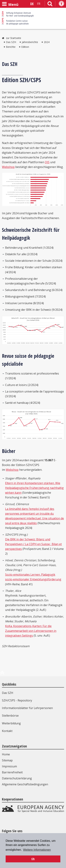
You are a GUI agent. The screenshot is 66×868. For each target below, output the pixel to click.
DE (32, 4)
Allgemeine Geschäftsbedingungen (25, 784)
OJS (47, 162)
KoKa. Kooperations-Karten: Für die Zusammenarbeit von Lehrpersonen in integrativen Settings (31, 631)
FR (39, 4)
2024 (47, 42)
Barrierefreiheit (12, 772)
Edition (25, 47)
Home (6, 754)
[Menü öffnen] (10, 4)
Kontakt (7, 731)
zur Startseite (14, 38)
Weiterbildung (11, 723)
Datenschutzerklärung (17, 778)
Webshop (8, 167)
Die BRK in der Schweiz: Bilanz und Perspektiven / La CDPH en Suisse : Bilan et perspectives (33, 544)
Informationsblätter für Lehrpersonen (27, 708)
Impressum (9, 766)
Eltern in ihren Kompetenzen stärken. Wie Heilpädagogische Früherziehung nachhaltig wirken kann (34, 488)
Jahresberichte (30, 42)
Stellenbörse (10, 716)
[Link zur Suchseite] (50, 4)
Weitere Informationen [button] (37, 850)
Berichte (11, 47)
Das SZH (11, 42)
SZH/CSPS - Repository (17, 700)
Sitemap (7, 760)
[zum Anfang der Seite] (2, 674)
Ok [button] (33, 859)
